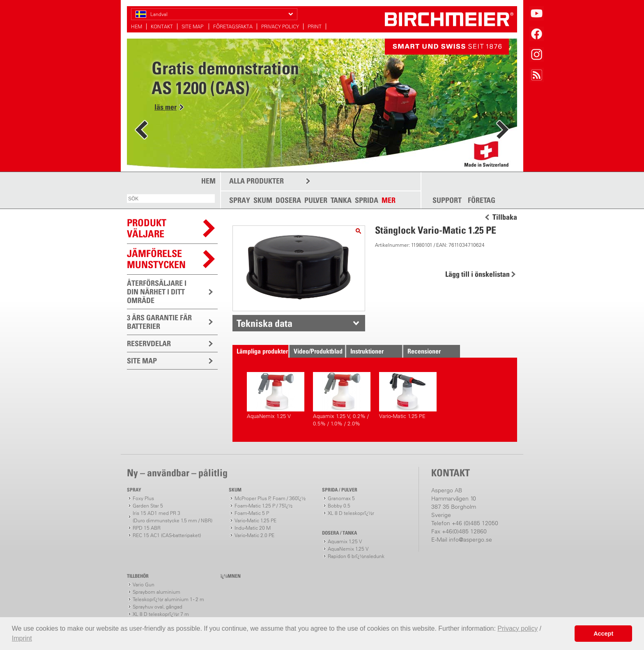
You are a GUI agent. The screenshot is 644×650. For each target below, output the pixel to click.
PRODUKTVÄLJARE (147, 228)
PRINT (315, 26)
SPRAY (240, 200)
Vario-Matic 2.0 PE (254, 535)
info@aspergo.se (470, 540)
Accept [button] (603, 634)
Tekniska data (264, 323)
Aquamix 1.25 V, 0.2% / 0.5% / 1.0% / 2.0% (342, 399)
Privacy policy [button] (517, 628)
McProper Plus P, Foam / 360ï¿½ (270, 498)
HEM (137, 26)
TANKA (341, 200)
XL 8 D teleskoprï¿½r (351, 513)
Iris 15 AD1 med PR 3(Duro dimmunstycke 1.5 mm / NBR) (172, 517)
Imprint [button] (22, 638)
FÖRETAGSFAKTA (233, 26)
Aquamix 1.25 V (345, 541)
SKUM (263, 200)
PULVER (316, 200)
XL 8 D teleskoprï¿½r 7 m (161, 614)
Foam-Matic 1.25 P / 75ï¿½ (263, 506)
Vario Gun (144, 585)
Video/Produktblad (318, 351)
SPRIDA (367, 200)
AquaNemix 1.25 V (276, 396)
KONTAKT (162, 26)
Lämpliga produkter (262, 351)
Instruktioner (367, 351)
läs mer (166, 107)
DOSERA (288, 200)
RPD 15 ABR (147, 528)
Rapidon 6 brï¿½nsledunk (356, 556)
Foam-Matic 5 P (252, 513)
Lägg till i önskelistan (477, 274)
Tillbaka (505, 217)
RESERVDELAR (149, 343)
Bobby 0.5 (339, 506)
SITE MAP (193, 26)
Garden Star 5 (148, 506)
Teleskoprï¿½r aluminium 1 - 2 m (168, 599)
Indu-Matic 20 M (253, 528)
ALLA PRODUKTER (256, 181)
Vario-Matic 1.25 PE (408, 396)
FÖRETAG (482, 200)
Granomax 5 (341, 498)
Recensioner (424, 351)
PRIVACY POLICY (280, 26)
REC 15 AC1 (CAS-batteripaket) (167, 535)
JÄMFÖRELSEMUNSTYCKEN (156, 259)
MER (389, 200)
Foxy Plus (143, 498)
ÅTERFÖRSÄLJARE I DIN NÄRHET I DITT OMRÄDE (157, 292)
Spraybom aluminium (156, 592)
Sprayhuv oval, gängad (158, 607)
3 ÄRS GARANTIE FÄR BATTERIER (159, 322)
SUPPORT (447, 200)
